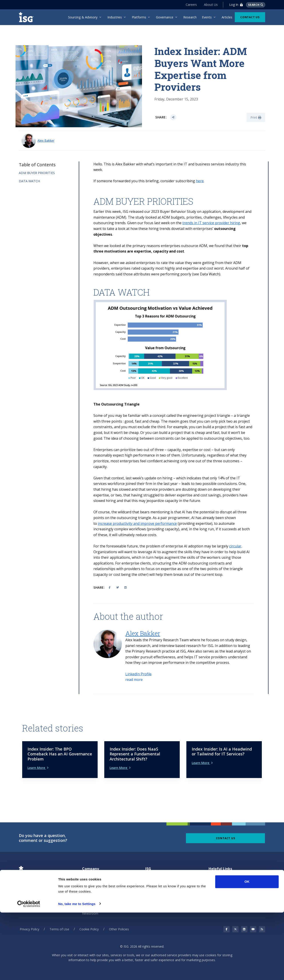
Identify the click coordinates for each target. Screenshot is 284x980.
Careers (190, 5)
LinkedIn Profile (138, 674)
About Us (209, 5)
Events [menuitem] (207, 17)
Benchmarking (156, 889)
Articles (214, 872)
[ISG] (28, 17)
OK (247, 949)
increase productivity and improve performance (137, 523)
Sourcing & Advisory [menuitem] (83, 17)
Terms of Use (59, 922)
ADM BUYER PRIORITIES (37, 173)
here (200, 181)
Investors (89, 889)
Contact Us (250, 17)
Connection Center (222, 880)
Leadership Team (95, 897)
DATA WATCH (29, 181)
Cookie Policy (89, 922)
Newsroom (90, 906)
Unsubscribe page (221, 889)
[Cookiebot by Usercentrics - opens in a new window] (29, 971)
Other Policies (119, 922)
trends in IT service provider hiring (211, 223)
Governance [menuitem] (165, 17)
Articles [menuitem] (227, 17)
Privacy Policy (30, 922)
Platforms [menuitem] (139, 17)
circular (235, 546)
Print (256, 117)
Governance (154, 872)
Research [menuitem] (190, 17)
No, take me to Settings (77, 971)
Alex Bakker (46, 140)
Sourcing (152, 880)
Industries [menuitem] (115, 17)
